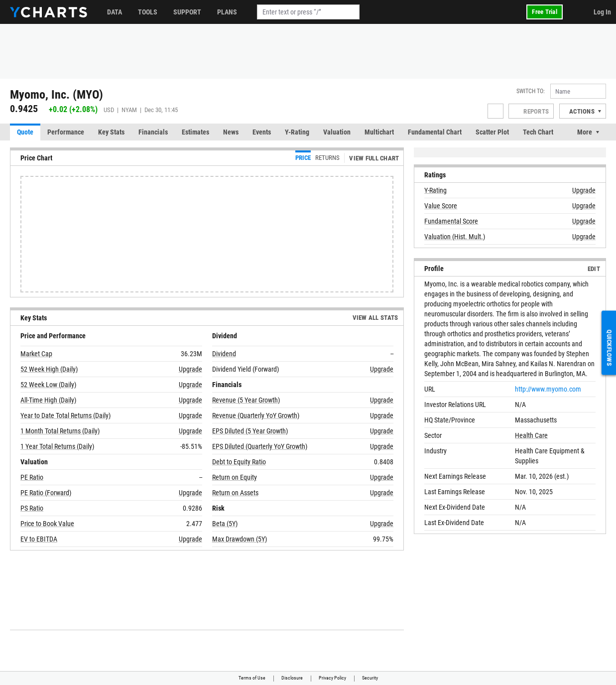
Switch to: (531, 91)
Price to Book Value (47, 524)
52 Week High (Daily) (49, 369)
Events (262, 132)
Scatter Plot (492, 132)
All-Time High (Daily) (48, 400)
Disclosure (292, 678)
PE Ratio (32, 477)
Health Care (531, 435)
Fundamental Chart (435, 132)
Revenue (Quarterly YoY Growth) (256, 415)
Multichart (379, 132)
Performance (66, 132)
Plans (227, 12)
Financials (153, 132)
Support (187, 12)
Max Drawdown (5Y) (240, 539)
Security (370, 678)
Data (115, 12)
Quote (25, 132)
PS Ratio (32, 508)
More (585, 132)
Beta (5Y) (225, 524)
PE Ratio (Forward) (46, 493)
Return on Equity (235, 477)
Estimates (195, 132)
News (231, 132)
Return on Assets (235, 493)
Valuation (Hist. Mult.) (455, 237)
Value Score (441, 206)
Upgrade (190, 369)
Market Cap (36, 354)
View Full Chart (374, 158)
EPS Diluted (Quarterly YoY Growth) (260, 446)
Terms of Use (252, 678)
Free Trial (545, 12)
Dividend (224, 354)
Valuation (337, 132)
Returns (327, 158)
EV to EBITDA (39, 539)
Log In (602, 12)
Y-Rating (297, 132)
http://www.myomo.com (548, 389)
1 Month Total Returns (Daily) (60, 431)
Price (303, 158)
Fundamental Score (451, 221)
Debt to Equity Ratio (239, 462)
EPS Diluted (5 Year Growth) (250, 431)
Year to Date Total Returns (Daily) (65, 415)
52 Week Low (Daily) (48, 385)
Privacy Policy (332, 678)
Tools (148, 12)
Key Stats (111, 132)
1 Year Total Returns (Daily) (57, 446)
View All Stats (375, 318)
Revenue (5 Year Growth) (246, 400)
